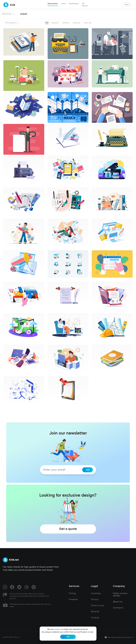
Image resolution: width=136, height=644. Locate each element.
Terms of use (97, 606)
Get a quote (68, 529)
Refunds (95, 612)
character (55, 23)
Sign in (127, 5)
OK (68, 637)
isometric (66, 23)
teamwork (77, 23)
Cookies (95, 618)
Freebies (73, 600)
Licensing (96, 593)
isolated (87, 23)
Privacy (95, 600)
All (47, 23)
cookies (57, 629)
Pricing (72, 593)
